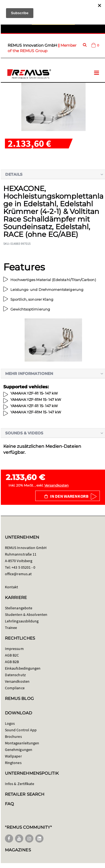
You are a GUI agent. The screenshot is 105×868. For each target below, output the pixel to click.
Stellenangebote (19, 608)
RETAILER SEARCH (25, 794)
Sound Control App (21, 730)
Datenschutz (15, 675)
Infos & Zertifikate (20, 784)
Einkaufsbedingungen (23, 668)
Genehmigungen (19, 750)
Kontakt (11, 587)
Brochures (13, 736)
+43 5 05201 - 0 (23, 567)
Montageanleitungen (22, 743)
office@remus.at (18, 574)
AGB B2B (12, 662)
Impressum (14, 649)
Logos (10, 723)
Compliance (15, 688)
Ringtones (13, 763)
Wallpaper (13, 756)
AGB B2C (12, 655)
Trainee (11, 628)
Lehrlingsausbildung (22, 621)
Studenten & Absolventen (26, 615)
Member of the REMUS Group (42, 48)
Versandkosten (56, 485)
